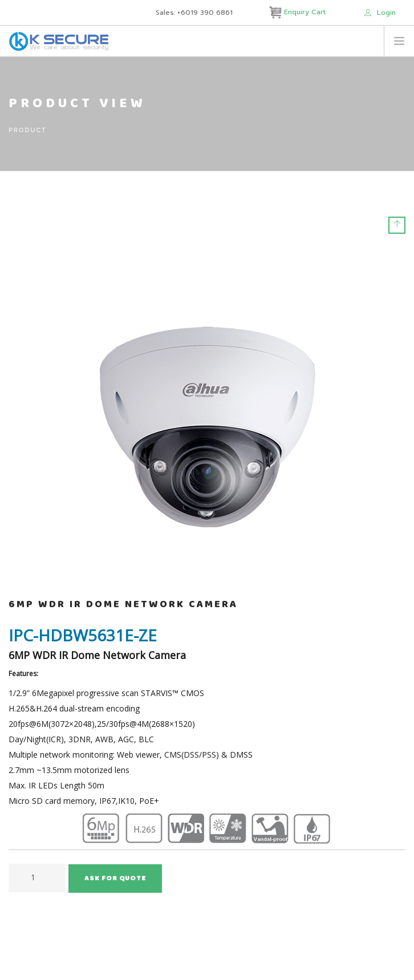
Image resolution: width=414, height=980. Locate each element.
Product (28, 130)
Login (380, 13)
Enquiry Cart (299, 12)
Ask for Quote (115, 879)
